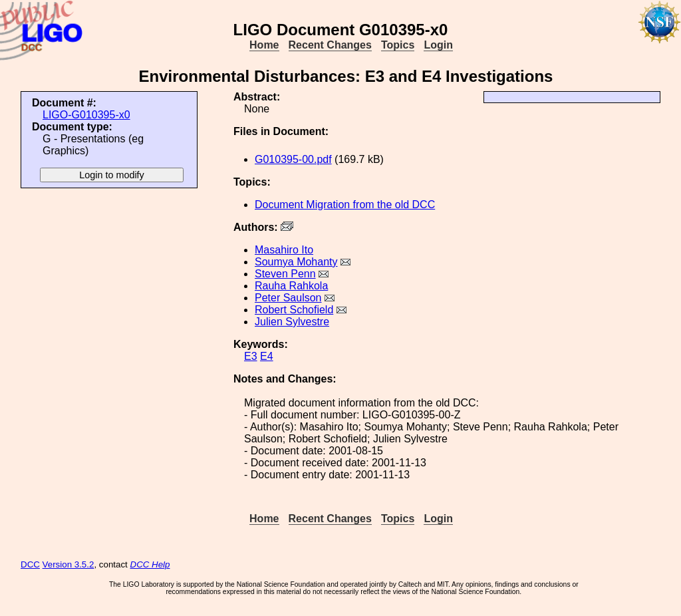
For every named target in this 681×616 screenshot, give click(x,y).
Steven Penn (285, 274)
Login (438, 45)
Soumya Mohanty (296, 262)
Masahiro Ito (284, 250)
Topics (398, 45)
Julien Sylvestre (292, 322)
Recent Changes (330, 45)
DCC (30, 564)
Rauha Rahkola (291, 286)
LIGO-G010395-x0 (86, 115)
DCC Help (150, 564)
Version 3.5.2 (68, 564)
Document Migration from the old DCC (345, 205)
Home (264, 45)
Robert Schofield (294, 310)
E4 (267, 356)
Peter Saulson (288, 298)
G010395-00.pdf (293, 159)
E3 (251, 356)
